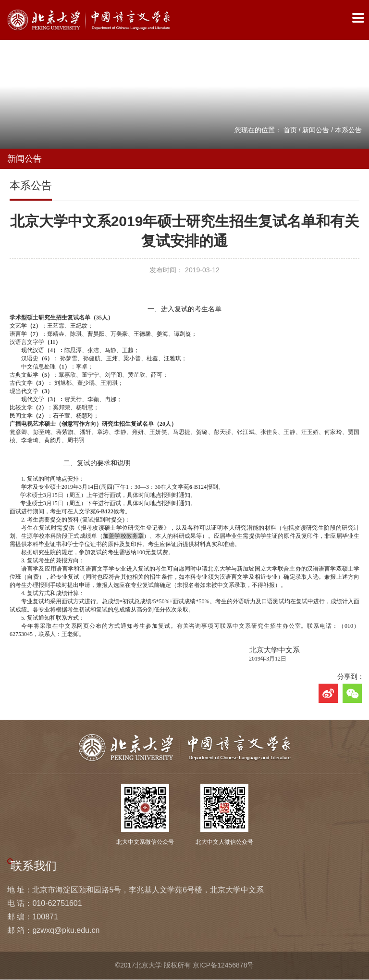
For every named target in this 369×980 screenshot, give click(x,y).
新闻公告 (316, 130)
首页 (290, 130)
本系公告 (348, 130)
